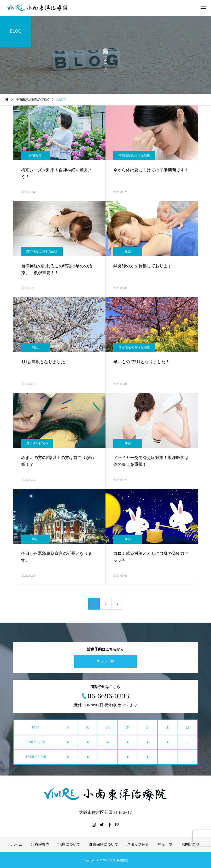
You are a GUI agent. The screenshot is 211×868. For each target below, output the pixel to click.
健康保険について (104, 844)
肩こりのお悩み (37, 443)
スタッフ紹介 (138, 844)
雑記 (128, 251)
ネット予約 (105, 661)
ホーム (17, 844)
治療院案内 (40, 844)
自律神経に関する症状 (42, 251)
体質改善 (35, 156)
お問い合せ (191, 844)
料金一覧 (165, 844)
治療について (69, 844)
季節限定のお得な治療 (134, 156)
